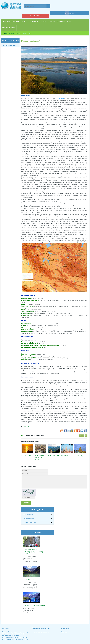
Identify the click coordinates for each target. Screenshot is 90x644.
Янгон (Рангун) (78, 450)
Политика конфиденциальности (41, 628)
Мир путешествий (28, 509)
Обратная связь (66, 628)
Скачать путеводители (30, 517)
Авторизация (77, 6)
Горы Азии (26, 421)
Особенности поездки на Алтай (31, 601)
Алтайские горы (29, 574)
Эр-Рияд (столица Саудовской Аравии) (40, 452)
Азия (17, 28)
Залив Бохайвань (26, 450)
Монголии (61, 93)
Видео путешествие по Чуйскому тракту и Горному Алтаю (31, 546)
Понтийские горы (53, 450)
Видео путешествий (29, 513)
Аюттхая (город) (66, 450)
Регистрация (58, 6)
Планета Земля (9, 28)
